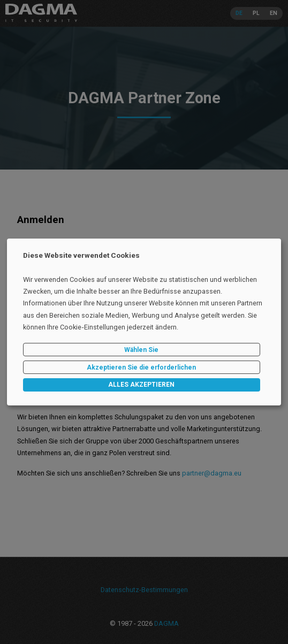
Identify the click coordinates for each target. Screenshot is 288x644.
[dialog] (144, 322)
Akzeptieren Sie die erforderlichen (141, 367)
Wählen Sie (141, 350)
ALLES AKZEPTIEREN (141, 385)
